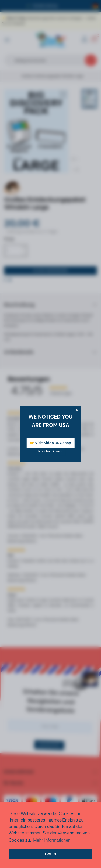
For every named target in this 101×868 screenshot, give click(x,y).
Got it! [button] (50, 854)
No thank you (50, 451)
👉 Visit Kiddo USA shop (50, 443)
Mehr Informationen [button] (52, 840)
